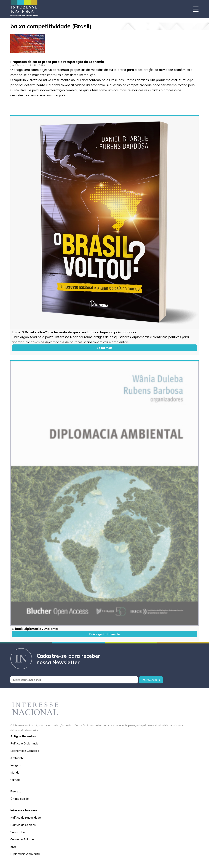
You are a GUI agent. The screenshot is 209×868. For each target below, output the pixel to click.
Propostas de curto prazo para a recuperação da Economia (57, 62)
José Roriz (17, 65)
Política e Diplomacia (24, 743)
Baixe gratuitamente (105, 634)
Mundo (15, 772)
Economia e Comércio (25, 751)
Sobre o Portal (20, 832)
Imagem (16, 765)
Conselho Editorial (22, 839)
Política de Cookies (23, 825)
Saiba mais (104, 348)
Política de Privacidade (26, 817)
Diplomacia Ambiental (25, 854)
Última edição (20, 799)
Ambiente (17, 758)
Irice (13, 847)
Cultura (15, 780)
